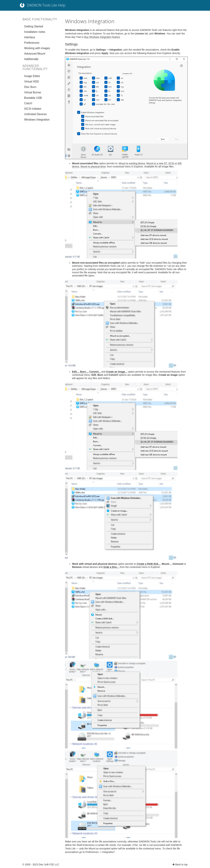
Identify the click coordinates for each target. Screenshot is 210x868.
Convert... (95, 372)
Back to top (181, 864)
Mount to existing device (132, 163)
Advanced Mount (35, 54)
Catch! (28, 103)
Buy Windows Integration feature (102, 37)
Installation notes (35, 32)
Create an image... (117, 372)
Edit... (75, 372)
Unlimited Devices (35, 114)
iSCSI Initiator (33, 109)
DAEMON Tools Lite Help (46, 5)
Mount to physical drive (93, 167)
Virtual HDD (32, 82)
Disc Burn (30, 87)
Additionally (31, 59)
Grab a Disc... (111, 567)
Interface (30, 37)
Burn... (84, 372)
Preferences (32, 43)
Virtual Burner (33, 92)
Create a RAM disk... (149, 564)
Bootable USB (33, 98)
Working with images (37, 48)
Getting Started (34, 26)
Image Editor (32, 76)
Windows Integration (37, 120)
